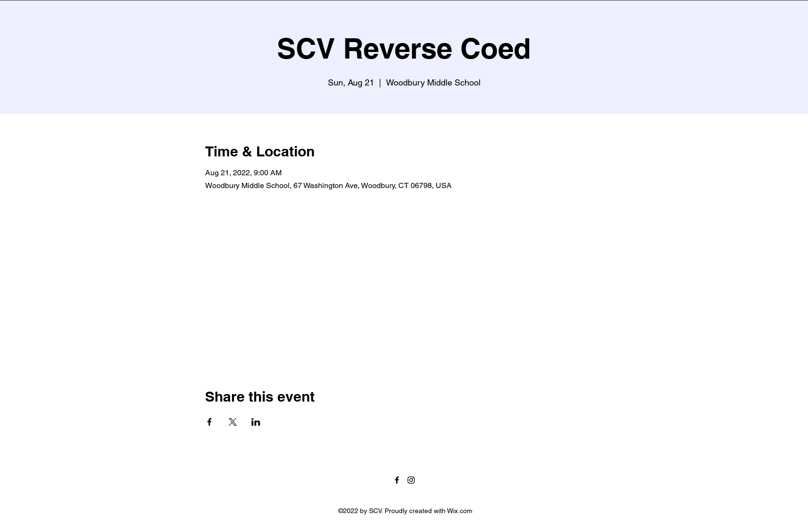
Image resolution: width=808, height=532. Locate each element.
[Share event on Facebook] (210, 422)
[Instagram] (411, 480)
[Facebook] (397, 480)
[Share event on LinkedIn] (256, 422)
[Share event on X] (233, 422)
